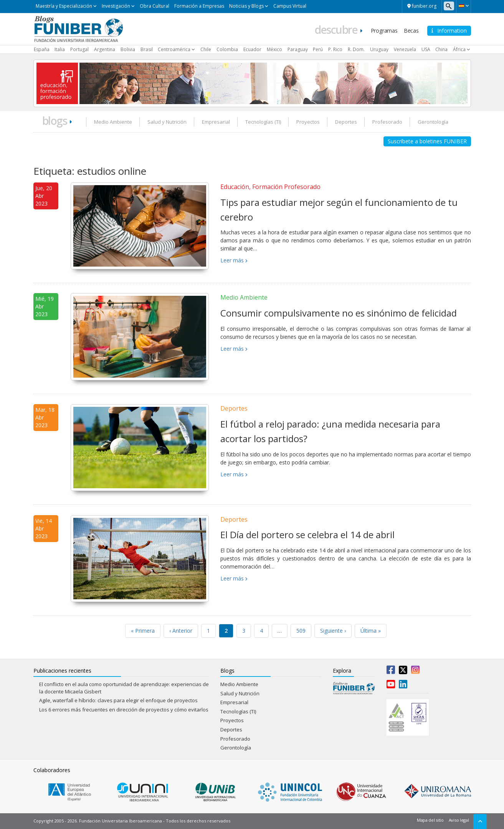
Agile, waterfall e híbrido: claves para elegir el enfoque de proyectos (118, 700)
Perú (318, 49)
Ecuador (252, 49)
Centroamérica (174, 49)
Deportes (346, 122)
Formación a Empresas (199, 6)
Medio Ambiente (113, 122)
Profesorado (387, 122)
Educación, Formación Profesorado (270, 187)
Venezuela (405, 49)
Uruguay (379, 49)
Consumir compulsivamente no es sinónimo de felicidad (339, 313)
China (441, 49)
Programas (384, 31)
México (274, 49)
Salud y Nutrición (167, 122)
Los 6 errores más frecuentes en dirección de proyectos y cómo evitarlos (124, 710)
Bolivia (128, 49)
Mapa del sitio (430, 820)
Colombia (227, 49)
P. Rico (335, 49)
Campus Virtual (290, 6)
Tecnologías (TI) (263, 122)
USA (426, 49)
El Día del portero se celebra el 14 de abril (307, 535)
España (42, 49)
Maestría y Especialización (64, 6)
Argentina (105, 49)
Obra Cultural (155, 6)
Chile (206, 49)
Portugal (79, 49)
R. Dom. (356, 49)
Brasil (147, 49)
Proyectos (308, 122)
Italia (60, 49)
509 (301, 631)
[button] (464, 6)
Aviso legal (459, 820)
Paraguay (298, 49)
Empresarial (216, 122)
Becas (411, 31)
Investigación (116, 6)
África (459, 49)
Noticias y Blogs (246, 6)
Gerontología (433, 122)
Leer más (232, 260)
